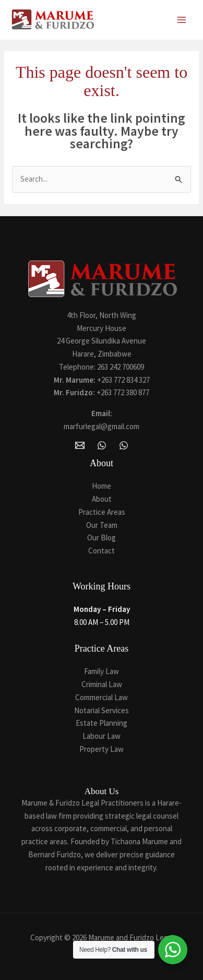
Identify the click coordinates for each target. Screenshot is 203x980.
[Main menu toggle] (182, 20)
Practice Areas (102, 512)
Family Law (102, 671)
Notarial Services (102, 710)
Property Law (102, 749)
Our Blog (102, 538)
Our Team (102, 525)
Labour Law (102, 736)
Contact (102, 551)
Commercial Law (102, 697)
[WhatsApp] (102, 445)
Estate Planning (102, 723)
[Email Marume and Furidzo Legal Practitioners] (80, 445)
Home (102, 486)
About (102, 499)
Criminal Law (102, 684)
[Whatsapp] (124, 445)
